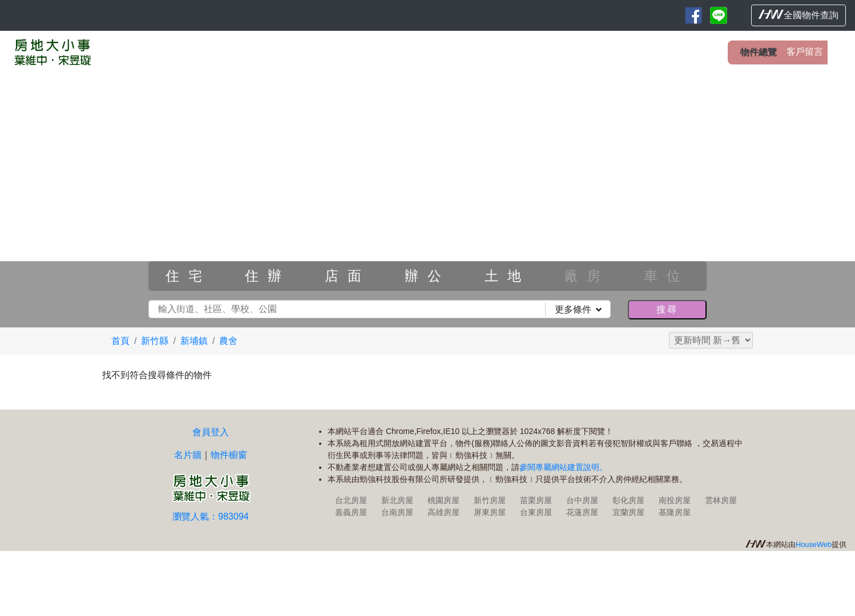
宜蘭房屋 (628, 512)
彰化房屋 (628, 500)
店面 (348, 276)
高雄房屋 (443, 512)
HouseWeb (814, 544)
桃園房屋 (443, 500)
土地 (507, 276)
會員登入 (211, 432)
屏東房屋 (490, 512)
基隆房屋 (675, 512)
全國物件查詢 (798, 15)
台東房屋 (536, 512)
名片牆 (188, 455)
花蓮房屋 (582, 512)
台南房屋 (397, 512)
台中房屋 (582, 500)
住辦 (268, 276)
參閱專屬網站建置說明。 (563, 467)
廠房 (587, 276)
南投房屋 (675, 500)
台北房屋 (351, 500)
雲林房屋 (721, 500)
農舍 (228, 341)
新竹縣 (155, 341)
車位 (667, 276)
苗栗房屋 (536, 500)
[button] (64, 196)
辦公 (427, 276)
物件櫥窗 (229, 455)
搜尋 (667, 309)
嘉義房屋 (351, 512)
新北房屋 (397, 500)
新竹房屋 (490, 500)
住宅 (188, 276)
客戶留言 (805, 52)
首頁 (120, 341)
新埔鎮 (194, 341)
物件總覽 (759, 52)
